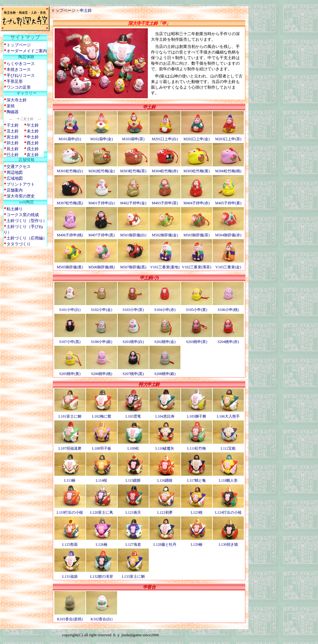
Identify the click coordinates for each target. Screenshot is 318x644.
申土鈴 (86, 10)
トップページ (63, 10)
